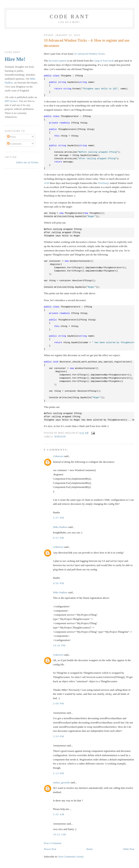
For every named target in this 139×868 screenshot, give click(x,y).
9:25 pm (59, 538)
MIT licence (11, 101)
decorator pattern (58, 61)
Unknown (58, 456)
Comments (14, 144)
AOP (47, 183)
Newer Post (50, 849)
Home (90, 849)
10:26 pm (59, 645)
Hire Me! (15, 59)
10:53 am (60, 834)
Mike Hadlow (60, 527)
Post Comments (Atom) (71, 857)
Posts (11, 137)
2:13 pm (59, 773)
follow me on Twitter (27, 162)
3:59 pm (59, 736)
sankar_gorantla (61, 782)
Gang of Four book (104, 61)
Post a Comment (53, 843)
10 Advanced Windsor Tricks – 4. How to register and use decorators (87, 43)
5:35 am (59, 814)
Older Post (129, 849)
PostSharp (103, 183)
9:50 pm (59, 583)
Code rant (70, 17)
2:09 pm (59, 703)
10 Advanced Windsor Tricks (89, 54)
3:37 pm (59, 518)
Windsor (60, 437)
